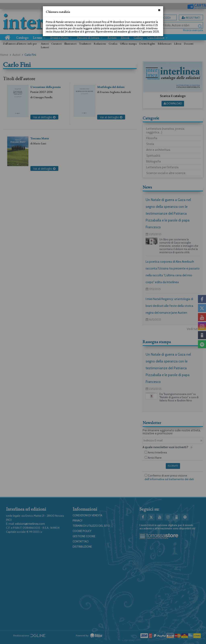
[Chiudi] (159, 10)
